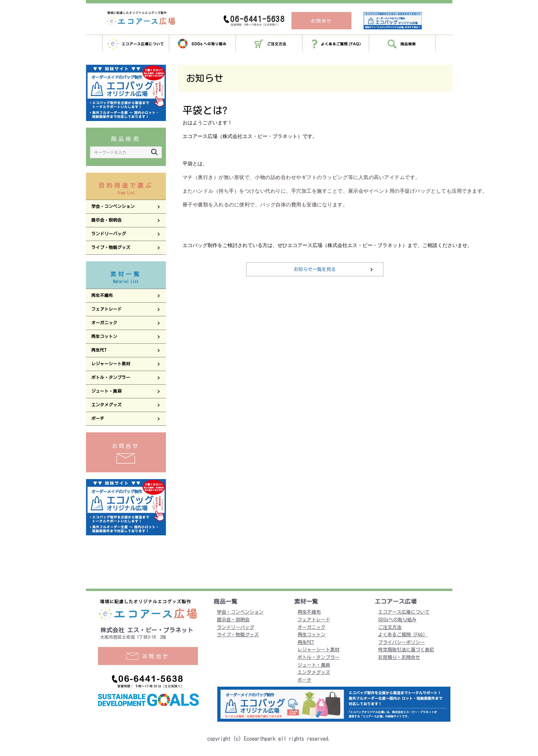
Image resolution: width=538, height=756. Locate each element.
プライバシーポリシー (401, 642)
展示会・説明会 (233, 620)
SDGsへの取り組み (397, 620)
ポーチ (304, 680)
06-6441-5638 (257, 19)
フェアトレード (314, 620)
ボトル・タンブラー (318, 657)
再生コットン (311, 635)
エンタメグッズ (314, 672)
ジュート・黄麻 (314, 665)
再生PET (306, 642)
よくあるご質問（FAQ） (403, 635)
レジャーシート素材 (318, 650)
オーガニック (311, 627)
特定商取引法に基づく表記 (406, 650)
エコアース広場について (404, 612)
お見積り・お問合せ (399, 657)
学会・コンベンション (240, 612)
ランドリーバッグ (236, 627)
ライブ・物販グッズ (238, 635)
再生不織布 (309, 612)
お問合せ (126, 453)
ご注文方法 (390, 627)
